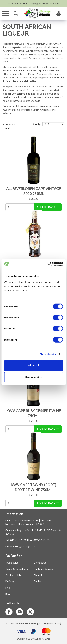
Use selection (33, 377)
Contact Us (40, 563)
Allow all (33, 365)
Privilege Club (13, 575)
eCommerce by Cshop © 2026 (34, 639)
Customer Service (44, 569)
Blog (8, 594)
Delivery (10, 581)
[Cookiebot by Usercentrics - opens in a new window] (48, 264)
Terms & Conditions (17, 569)
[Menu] (5, 13)
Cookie (38, 581)
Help (8, 588)
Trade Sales (12, 563)
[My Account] (59, 13)
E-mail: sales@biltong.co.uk (20, 546)
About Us (39, 575)
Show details (48, 354)
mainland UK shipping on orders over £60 (33, 3)
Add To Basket (48, 207)
